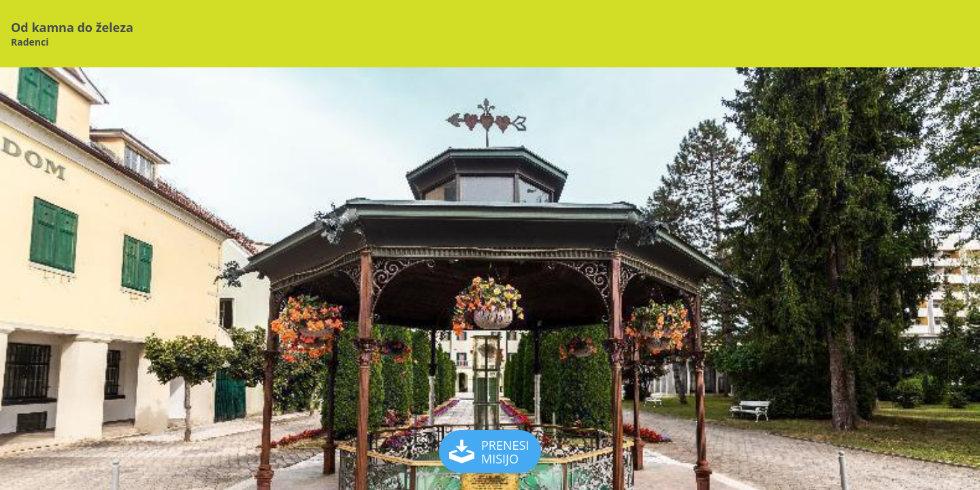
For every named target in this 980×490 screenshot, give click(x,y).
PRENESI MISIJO (491, 452)
